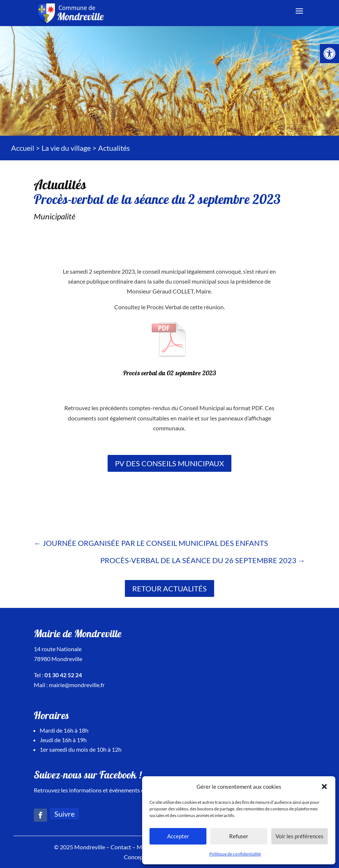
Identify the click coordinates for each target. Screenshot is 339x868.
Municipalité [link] (55, 216)
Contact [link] (121, 847)
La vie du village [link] (66, 148)
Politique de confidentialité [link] (235, 854)
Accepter (178, 836)
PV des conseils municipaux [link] (169, 463)
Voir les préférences (300, 836)
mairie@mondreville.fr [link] (77, 685)
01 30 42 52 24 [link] (63, 675)
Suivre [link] (64, 814)
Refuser (239, 836)
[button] (324, 787)
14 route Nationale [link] (58, 649)
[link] (329, 54)
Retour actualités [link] (169, 588)
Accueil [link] (23, 148)
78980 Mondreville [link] (58, 659)
